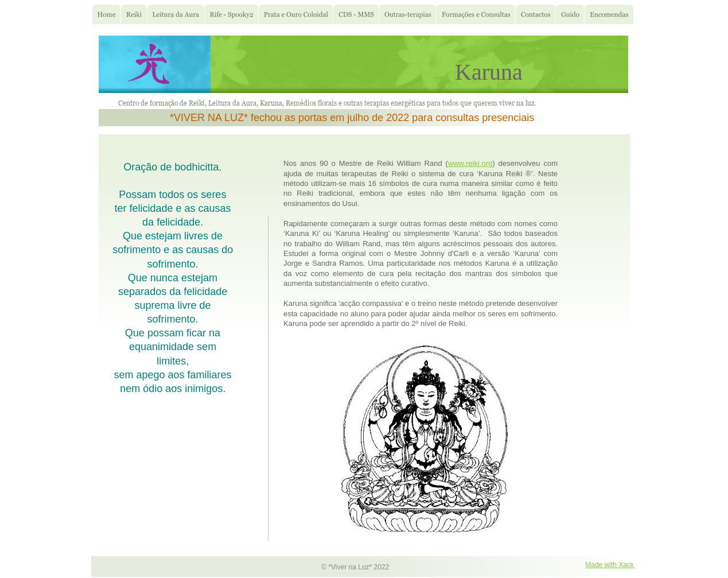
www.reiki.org (470, 163)
